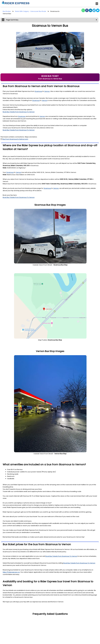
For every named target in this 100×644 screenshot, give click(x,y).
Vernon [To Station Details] (47, 91)
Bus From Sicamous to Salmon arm (15, 139)
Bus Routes (7, 11)
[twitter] (98, 11)
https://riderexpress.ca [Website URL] (11, 572)
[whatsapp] (83, 11)
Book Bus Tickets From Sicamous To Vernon (19, 112)
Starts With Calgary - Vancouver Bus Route (31, 11)
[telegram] (94, 11)
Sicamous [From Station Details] (38, 91)
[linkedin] (90, 11)
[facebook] (87, 11)
